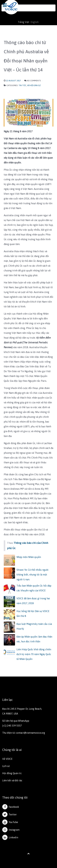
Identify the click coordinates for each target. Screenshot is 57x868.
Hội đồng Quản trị (12, 773)
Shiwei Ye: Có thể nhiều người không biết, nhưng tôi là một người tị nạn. (32, 575)
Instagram (11, 830)
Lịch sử (6, 766)
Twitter (9, 814)
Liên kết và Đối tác (12, 780)
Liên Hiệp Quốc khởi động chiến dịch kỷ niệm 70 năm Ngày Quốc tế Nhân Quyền (34, 654)
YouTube (10, 822)
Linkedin (10, 837)
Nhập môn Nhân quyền (29, 557)
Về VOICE (7, 759)
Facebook (11, 807)
